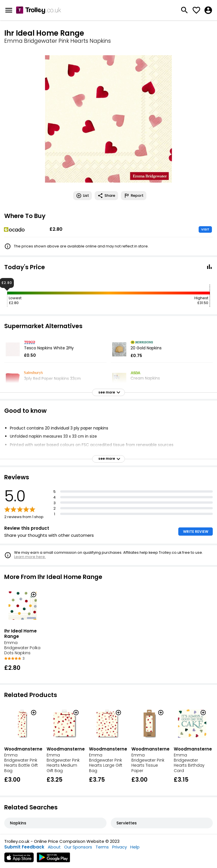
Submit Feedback (24, 847)
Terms (102, 847)
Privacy (120, 847)
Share (106, 196)
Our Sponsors (78, 847)
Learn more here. (30, 557)
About (54, 847)
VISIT (205, 229)
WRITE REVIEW (196, 532)
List (83, 196)
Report (134, 196)
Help (135, 847)
